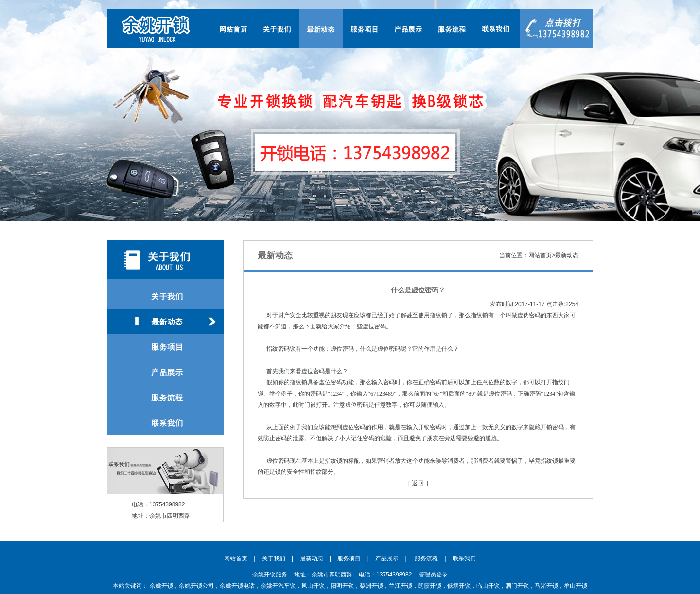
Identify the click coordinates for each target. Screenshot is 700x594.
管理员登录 (433, 575)
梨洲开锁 (371, 586)
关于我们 (274, 558)
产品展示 (387, 558)
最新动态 (312, 558)
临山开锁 (488, 586)
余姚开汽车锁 (278, 586)
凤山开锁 (313, 586)
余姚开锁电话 (237, 586)
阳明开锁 (342, 586)
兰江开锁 (401, 586)
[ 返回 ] (418, 483)
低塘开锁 (459, 586)
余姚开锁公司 (196, 586)
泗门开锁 (517, 586)
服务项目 (349, 558)
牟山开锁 (576, 586)
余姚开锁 (161, 586)
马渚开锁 (546, 586)
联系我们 (464, 558)
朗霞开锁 (430, 586)
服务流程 (426, 558)
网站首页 (236, 558)
